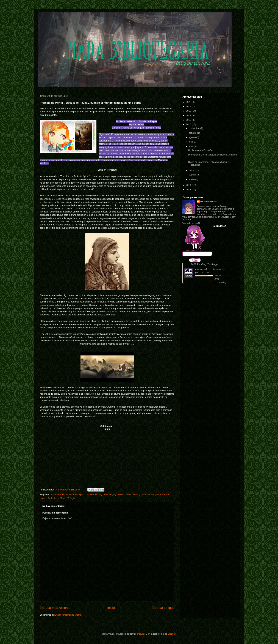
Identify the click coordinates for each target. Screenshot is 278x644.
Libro (105, 494)
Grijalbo (90, 494)
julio (191, 142)
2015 (189, 124)
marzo (192, 170)
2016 (189, 120)
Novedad (145, 494)
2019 (189, 106)
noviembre (194, 128)
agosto (193, 137)
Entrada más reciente (55, 608)
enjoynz (141, 634)
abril (191, 146)
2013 (189, 189)
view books (221, 282)
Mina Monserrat (209, 201)
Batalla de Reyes (59, 494)
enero (192, 179)
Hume (98, 494)
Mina (197, 269)
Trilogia (71, 498)
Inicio (111, 608)
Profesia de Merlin (57, 498)
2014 (189, 185)
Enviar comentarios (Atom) (68, 615)
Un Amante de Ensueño (200, 150)
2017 (189, 115)
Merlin (136, 494)
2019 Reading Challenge (204, 264)
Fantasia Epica (77, 494)
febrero (193, 175)
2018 (189, 111)
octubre (193, 133)
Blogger (171, 634)
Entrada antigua (163, 608)
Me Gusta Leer (124, 494)
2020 (189, 102)
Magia (112, 494)
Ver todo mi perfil (191, 223)
